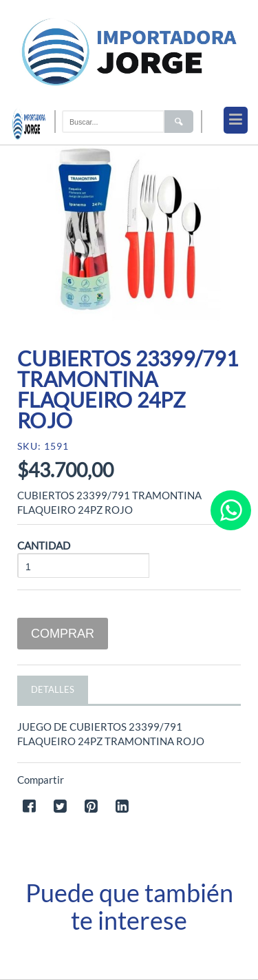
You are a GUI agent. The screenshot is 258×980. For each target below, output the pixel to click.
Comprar (63, 634)
